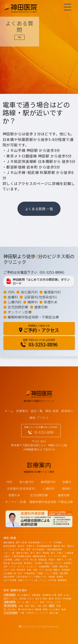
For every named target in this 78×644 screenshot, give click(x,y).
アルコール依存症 (48, 580)
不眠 (22, 613)
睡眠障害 (62, 580)
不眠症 (40, 573)
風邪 (29, 549)
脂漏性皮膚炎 (10, 546)
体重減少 (26, 595)
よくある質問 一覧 (39, 209)
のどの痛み (54, 609)
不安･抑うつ (32, 613)
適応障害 (64, 573)
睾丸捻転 (49, 563)
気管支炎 (31, 546)
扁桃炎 (71, 546)
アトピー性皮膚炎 (64, 563)
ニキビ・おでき (17, 566)
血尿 (45, 606)
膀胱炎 (57, 570)
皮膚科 (13, 297)
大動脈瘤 (69, 553)
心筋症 (17, 560)
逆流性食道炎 (39, 549)
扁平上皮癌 (21, 542)
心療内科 (15, 302)
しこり (35, 602)
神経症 (52, 577)
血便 (21, 606)
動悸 (51, 599)
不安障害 (58, 542)
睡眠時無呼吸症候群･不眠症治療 (51, 502)
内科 (11, 292)
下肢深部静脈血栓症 (21, 556)
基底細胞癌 (9, 542)
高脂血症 (43, 560)
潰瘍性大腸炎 (22, 553)
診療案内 (22, 411)
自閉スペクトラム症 (28, 580)
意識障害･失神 (49, 595)
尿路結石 (66, 570)
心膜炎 (7, 556)
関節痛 (38, 609)
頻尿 (27, 606)
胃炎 (53, 553)
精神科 (33, 302)
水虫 (13, 570)
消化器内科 (29, 292)
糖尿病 (57, 546)
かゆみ (49, 602)
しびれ (57, 602)
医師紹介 (67, 411)
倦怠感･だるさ (27, 599)
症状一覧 (37, 411)
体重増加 (36, 595)
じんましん (32, 566)
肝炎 (33, 553)
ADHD (6, 570)
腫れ (28, 602)
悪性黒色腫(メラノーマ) (40, 542)
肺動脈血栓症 (39, 556)
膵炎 (39, 553)
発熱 (60, 595)
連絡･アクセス (39, 418)
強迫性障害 (9, 577)
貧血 (23, 549)
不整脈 (55, 566)
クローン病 (9, 553)
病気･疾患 (52, 411)
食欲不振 (54, 613)
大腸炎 (60, 553)
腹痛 (45, 609)
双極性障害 (30, 573)
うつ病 (68, 560)
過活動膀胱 (44, 566)
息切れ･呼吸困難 (63, 599)
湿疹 (6, 566)
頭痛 (59, 606)
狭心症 (33, 560)
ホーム (9, 411)
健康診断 (41, 307)
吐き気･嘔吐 (41, 599)
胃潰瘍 (46, 553)
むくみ (21, 602)
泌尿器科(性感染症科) (41, 297)
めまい (67, 595)
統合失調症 (17, 563)
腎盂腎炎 (28, 563)
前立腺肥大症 (10, 573)
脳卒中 (21, 546)
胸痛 (64, 609)
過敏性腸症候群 (55, 549)
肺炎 (64, 546)
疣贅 (35, 570)
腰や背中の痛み (26, 609)
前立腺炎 (39, 563)
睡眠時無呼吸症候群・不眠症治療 (33, 317)
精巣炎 (60, 560)
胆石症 (7, 563)
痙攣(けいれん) (11, 599)
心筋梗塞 (8, 560)
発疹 (42, 602)
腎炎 (20, 573)
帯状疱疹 (21, 570)
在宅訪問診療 (18, 307)
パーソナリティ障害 (57, 556)
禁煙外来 (51, 302)
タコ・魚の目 (46, 570)
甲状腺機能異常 (44, 546)
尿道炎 (52, 560)
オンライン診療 (20, 312)
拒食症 (60, 577)
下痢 (39, 606)
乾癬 (29, 570)
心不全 (25, 560)
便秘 (33, 606)
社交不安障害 (10, 580)
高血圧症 (64, 566)
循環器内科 (52, 292)
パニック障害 (51, 573)
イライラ (44, 613)
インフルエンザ (11, 549)
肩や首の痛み (10, 609)
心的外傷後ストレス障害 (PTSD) (31, 577)
